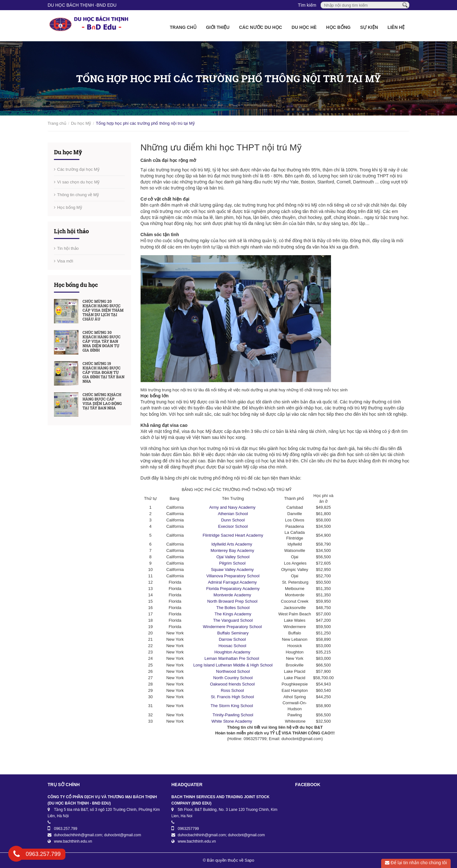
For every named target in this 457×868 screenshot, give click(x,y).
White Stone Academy (233, 721)
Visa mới (65, 261)
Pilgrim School (233, 563)
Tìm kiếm (307, 5)
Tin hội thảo (68, 248)
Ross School (233, 690)
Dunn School (233, 520)
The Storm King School (233, 706)
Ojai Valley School (233, 557)
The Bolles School (233, 608)
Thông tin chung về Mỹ (78, 195)
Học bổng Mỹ (70, 207)
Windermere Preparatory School (233, 627)
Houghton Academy (233, 652)
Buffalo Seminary (233, 633)
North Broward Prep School (233, 601)
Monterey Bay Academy (233, 550)
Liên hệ (396, 27)
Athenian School (233, 514)
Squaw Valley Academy (233, 570)
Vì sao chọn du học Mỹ (78, 182)
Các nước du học (261, 27)
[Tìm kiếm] (405, 5)
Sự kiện (369, 27)
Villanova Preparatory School (233, 576)
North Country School (233, 678)
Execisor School (233, 526)
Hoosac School (233, 646)
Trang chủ (183, 27)
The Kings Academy (233, 614)
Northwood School (233, 671)
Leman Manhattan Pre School (233, 658)
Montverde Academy (233, 595)
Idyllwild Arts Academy (233, 544)
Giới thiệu (218, 27)
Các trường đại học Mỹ (78, 169)
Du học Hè (304, 27)
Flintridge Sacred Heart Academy (233, 535)
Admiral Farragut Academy (233, 582)
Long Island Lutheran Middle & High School (233, 665)
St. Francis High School (233, 697)
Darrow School (233, 639)
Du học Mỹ (81, 123)
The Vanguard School (233, 620)
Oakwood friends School (233, 684)
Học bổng (338, 27)
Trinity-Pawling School (233, 715)
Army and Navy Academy (233, 507)
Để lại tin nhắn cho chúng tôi (416, 863)
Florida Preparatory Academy (233, 589)
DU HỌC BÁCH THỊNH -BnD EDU (82, 5)
